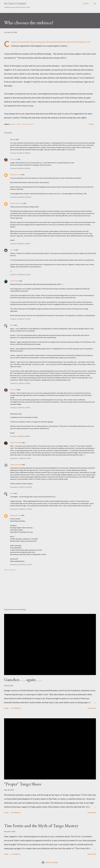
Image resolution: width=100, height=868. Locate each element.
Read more (92, 708)
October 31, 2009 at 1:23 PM (20, 408)
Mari (12, 325)
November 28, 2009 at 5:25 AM (21, 564)
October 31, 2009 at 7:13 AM (20, 319)
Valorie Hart (14, 281)
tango (19, 124)
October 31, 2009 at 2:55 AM (20, 274)
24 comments (16, 813)
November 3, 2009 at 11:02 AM (21, 487)
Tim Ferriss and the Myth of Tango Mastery (41, 826)
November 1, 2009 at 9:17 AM (21, 458)
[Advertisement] (50, 591)
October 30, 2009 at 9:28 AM (20, 168)
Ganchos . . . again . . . (23, 679)
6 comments (15, 854)
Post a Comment (10, 570)
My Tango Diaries (15, 4)
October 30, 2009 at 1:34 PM (20, 244)
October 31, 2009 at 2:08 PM (20, 436)
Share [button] (91, 124)
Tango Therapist (16, 442)
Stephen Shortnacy (16, 203)
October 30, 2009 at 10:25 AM (21, 197)
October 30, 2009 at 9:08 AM (20, 153)
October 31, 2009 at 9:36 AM (20, 383)
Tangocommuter (16, 464)
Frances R (13, 159)
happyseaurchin (15, 515)
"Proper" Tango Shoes (23, 784)
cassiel (12, 250)
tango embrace (28, 124)
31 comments (16, 708)
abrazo (13, 124)
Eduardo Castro (15, 174)
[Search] (86, 4)
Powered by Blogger (50, 862)
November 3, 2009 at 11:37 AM (21, 509)
